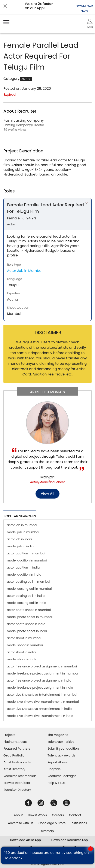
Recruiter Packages (62, 776)
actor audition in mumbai (26, 553)
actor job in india (19, 539)
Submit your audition (63, 749)
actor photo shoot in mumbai (29, 610)
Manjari (48, 477)
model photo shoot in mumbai (30, 617)
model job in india (20, 546)
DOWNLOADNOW (84, 8)
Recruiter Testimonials (20, 776)
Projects (9, 735)
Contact (75, 815)
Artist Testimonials (17, 762)
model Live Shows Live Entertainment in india (40, 716)
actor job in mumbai (22, 525)
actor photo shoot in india (26, 624)
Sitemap (48, 831)
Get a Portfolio (14, 755)
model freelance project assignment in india (40, 688)
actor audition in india (23, 567)
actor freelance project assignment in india (39, 680)
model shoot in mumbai (25, 645)
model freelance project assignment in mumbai (43, 673)
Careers (58, 815)
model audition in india (24, 575)
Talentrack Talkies (61, 742)
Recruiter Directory (17, 790)
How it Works (38, 815)
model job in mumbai (23, 532)
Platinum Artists (15, 742)
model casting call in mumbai (29, 589)
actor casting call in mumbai (28, 582)
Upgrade (54, 769)
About (18, 815)
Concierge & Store (52, 823)
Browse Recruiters (17, 783)
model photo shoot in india (27, 631)
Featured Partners (17, 749)
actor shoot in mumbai (24, 638)
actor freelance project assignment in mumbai (42, 666)
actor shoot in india (21, 652)
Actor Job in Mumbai (25, 271)
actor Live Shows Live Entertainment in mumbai (42, 695)
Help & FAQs (56, 783)
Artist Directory (14, 769)
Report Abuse (58, 762)
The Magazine (58, 735)
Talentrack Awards (61, 755)
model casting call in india (27, 603)
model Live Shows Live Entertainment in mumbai (43, 702)
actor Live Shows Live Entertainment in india (39, 709)
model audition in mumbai (27, 560)
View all (48, 494)
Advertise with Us (21, 823)
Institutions (79, 823)
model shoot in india (22, 659)
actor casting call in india (26, 596)
